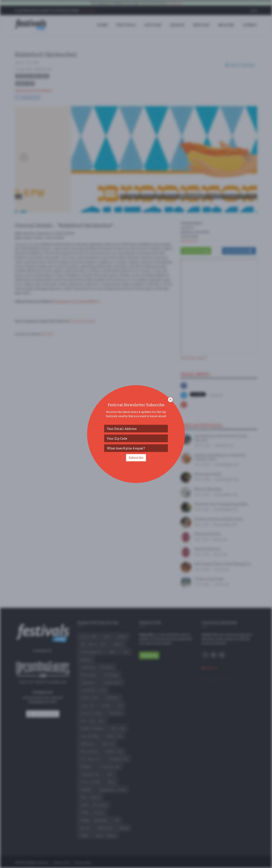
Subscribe (136, 458)
